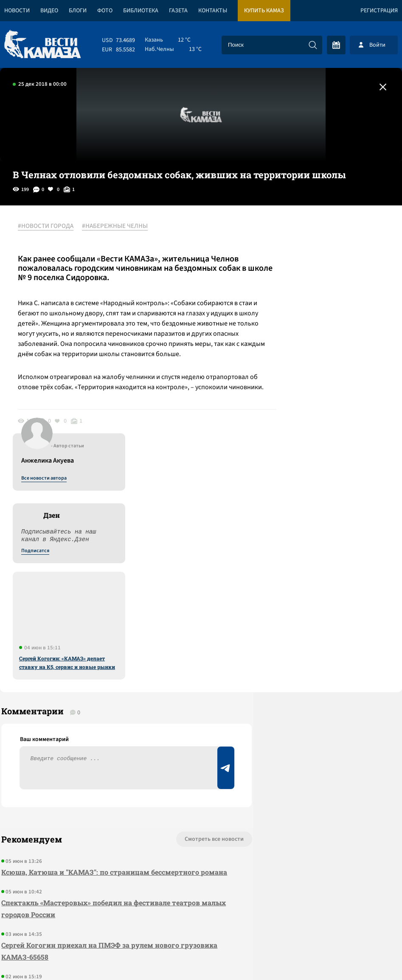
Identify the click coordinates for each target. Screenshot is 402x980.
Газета (178, 11)
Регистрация (379, 11)
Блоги (78, 11)
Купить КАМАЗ (264, 11)
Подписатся (299, 308)
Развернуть (201, 923)
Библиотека (141, 11)
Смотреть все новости (173, 618)
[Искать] (313, 45)
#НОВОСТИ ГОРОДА (49, 226)
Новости (17, 11)
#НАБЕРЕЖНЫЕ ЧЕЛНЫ (118, 226)
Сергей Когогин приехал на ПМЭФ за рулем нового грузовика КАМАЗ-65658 (89, 742)
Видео (49, 11)
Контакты (213, 11)
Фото (105, 11)
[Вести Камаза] (42, 45)
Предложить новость (318, 646)
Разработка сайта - (370, 956)
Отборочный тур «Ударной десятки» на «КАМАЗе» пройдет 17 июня (103, 785)
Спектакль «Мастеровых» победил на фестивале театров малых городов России (99, 700)
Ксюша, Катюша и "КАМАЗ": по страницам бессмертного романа (99, 657)
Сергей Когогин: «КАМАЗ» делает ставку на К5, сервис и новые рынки (331, 420)
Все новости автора (308, 236)
